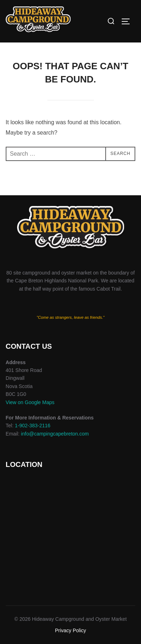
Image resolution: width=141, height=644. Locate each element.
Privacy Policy (70, 630)
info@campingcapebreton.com (55, 434)
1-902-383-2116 (32, 426)
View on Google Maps (30, 402)
